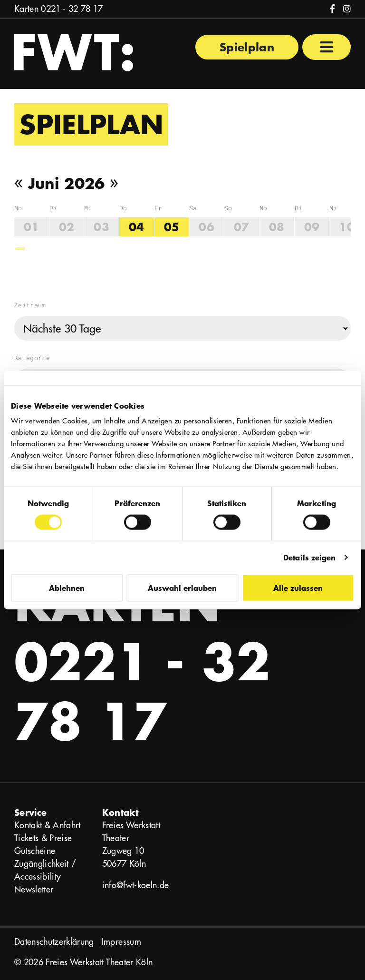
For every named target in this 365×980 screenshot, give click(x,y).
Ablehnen (67, 587)
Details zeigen (309, 557)
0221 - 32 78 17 (72, 9)
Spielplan (247, 47)
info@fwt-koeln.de (136, 885)
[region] (182, 227)
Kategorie (32, 358)
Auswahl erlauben (182, 587)
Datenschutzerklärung (54, 942)
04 (137, 227)
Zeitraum (30, 305)
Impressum (121, 942)
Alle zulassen (298, 587)
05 (172, 227)
